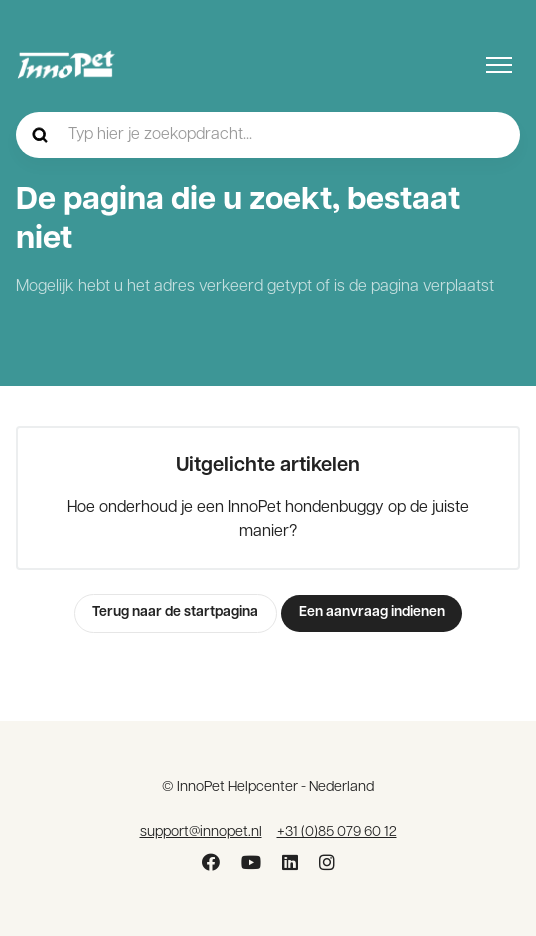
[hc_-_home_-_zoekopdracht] (268, 135)
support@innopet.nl (201, 832)
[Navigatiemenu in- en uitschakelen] (499, 65)
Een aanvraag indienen (372, 612)
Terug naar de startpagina (175, 612)
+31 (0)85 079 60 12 (337, 832)
